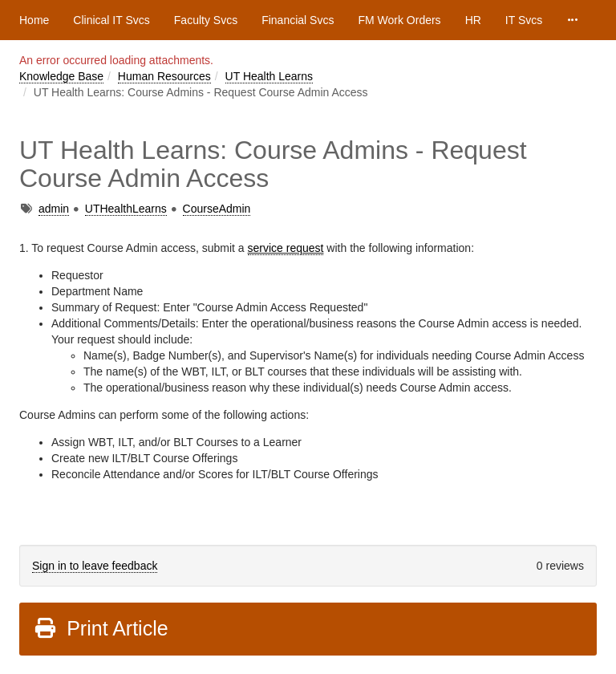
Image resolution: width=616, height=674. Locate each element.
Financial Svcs (298, 20)
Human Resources (164, 76)
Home (34, 20)
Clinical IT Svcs (111, 20)
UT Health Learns (269, 76)
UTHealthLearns (126, 209)
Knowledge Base (61, 76)
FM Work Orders (399, 20)
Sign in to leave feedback (95, 566)
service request (286, 248)
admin (54, 209)
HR (473, 20)
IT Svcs (524, 20)
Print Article (101, 628)
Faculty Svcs (206, 20)
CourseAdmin (217, 209)
